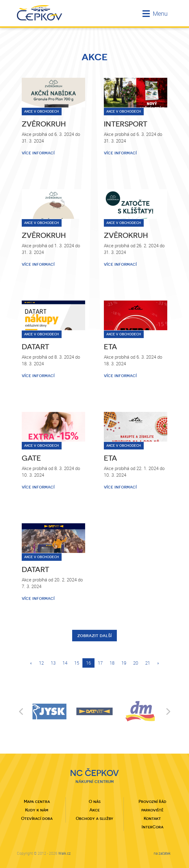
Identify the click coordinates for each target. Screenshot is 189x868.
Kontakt (152, 818)
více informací (38, 153)
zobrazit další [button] (94, 635)
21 (148, 663)
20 (136, 663)
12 (41, 663)
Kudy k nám (37, 810)
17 (100, 663)
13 (53, 663)
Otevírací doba (37, 818)
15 (77, 663)
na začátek (162, 853)
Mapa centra (37, 801)
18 (112, 663)
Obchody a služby (94, 818)
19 (124, 663)
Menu (155, 13)
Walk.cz (64, 853)
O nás (95, 801)
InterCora (152, 827)
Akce (94, 810)
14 (65, 663)
